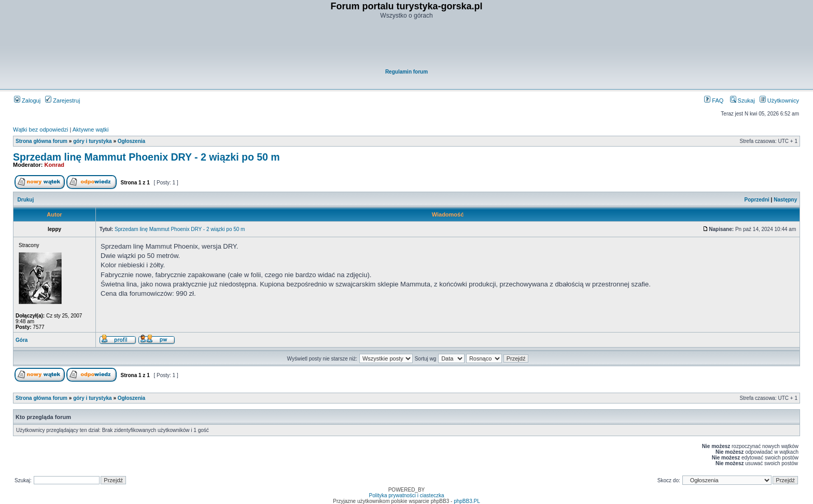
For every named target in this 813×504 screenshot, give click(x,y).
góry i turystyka (92, 141)
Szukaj (742, 100)
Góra (22, 340)
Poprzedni (757, 200)
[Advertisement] (407, 45)
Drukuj (26, 200)
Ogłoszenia (131, 141)
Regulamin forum (406, 72)
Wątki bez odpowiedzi (40, 129)
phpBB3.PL (467, 501)
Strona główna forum (41, 141)
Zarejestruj (62, 100)
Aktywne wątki (91, 129)
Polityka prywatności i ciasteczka (406, 495)
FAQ (714, 100)
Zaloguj (27, 100)
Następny (785, 200)
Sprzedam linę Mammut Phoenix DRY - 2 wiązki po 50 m (146, 157)
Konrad (55, 165)
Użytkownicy (779, 100)
